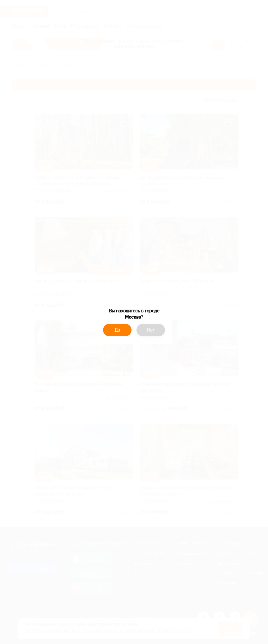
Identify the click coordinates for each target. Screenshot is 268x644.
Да (117, 330)
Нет (151, 330)
